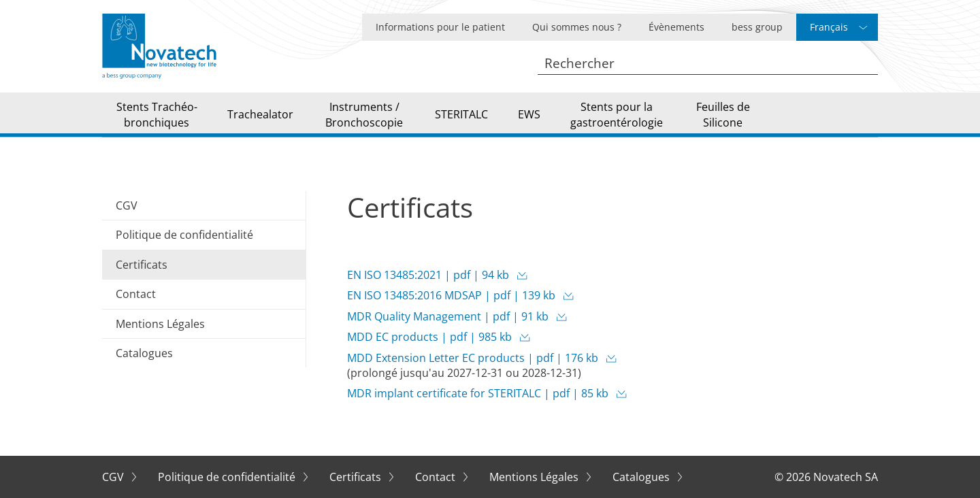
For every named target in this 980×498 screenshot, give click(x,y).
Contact (136, 294)
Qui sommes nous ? (577, 27)
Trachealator (260, 114)
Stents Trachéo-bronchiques (157, 114)
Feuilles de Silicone (723, 114)
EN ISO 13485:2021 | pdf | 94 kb (429, 275)
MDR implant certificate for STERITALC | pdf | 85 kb (479, 393)
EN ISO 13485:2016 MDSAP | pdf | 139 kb (453, 295)
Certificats (357, 477)
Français (829, 27)
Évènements (676, 27)
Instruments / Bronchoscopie (364, 114)
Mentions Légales (160, 324)
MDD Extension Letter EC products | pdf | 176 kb (474, 358)
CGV (127, 205)
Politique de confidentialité (184, 235)
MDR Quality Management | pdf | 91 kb (449, 316)
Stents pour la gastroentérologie (617, 114)
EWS (529, 114)
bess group (757, 27)
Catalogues (144, 353)
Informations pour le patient (440, 27)
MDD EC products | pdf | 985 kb (431, 337)
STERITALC (461, 114)
